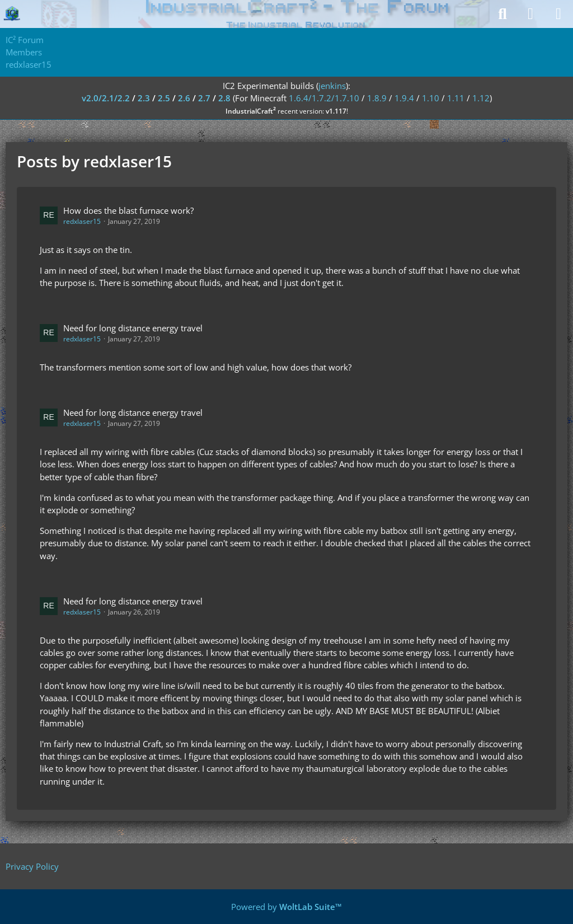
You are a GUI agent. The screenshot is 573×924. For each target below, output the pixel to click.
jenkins (332, 86)
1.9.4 (404, 98)
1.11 (456, 98)
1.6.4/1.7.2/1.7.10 (324, 98)
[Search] (502, 14)
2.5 (164, 98)
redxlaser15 (82, 221)
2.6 (184, 98)
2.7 (204, 98)
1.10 (431, 98)
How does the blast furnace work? (128, 210)
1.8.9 (377, 98)
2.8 (224, 98)
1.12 (481, 98)
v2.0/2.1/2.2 (106, 98)
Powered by (286, 907)
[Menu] (558, 14)
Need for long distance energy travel (133, 328)
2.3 (144, 98)
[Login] (530, 14)
